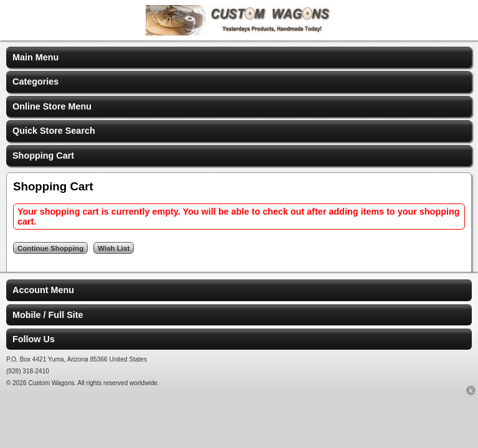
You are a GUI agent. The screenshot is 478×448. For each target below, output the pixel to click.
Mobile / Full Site (48, 315)
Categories (35, 82)
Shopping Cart (43, 156)
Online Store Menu (52, 106)
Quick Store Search (54, 131)
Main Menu (35, 57)
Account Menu (43, 290)
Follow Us (34, 339)
